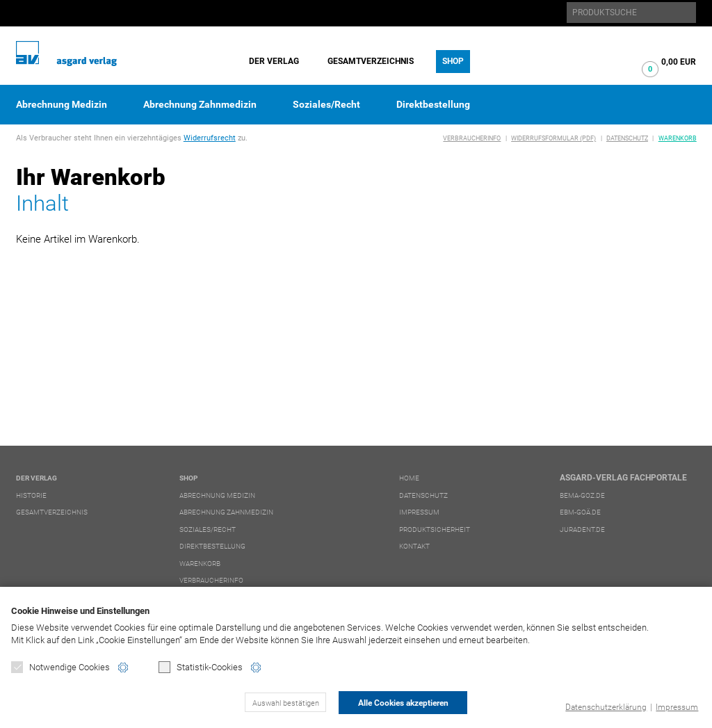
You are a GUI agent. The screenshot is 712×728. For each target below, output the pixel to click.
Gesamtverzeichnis (371, 61)
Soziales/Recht (326, 104)
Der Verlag (274, 61)
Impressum (677, 707)
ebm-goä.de (580, 512)
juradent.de (582, 529)
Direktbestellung (433, 104)
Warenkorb (678, 138)
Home (409, 478)
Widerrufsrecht (210, 138)
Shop (453, 61)
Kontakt (414, 546)
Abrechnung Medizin (62, 104)
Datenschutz (627, 138)
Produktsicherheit (435, 529)
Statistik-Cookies (201, 667)
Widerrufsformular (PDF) (553, 138)
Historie (31, 495)
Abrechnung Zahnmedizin (200, 104)
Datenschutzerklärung (606, 707)
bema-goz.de (582, 495)
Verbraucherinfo (472, 138)
